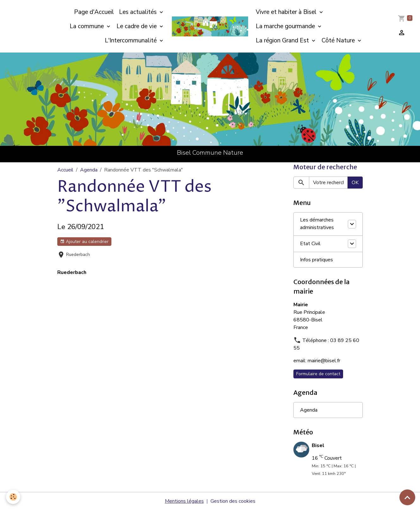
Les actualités (139, 12)
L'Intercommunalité (132, 40)
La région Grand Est (283, 40)
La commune (88, 26)
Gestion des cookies (233, 501)
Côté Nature (339, 40)
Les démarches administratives (317, 224)
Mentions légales (184, 501)
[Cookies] (13, 497)
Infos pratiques (317, 260)
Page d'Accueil (94, 12)
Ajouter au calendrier (84, 242)
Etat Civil (310, 244)
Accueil (65, 170)
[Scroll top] (407, 497)
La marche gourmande (286, 26)
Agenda (89, 170)
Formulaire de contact (318, 374)
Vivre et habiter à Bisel (287, 12)
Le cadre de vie (137, 26)
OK (355, 183)
